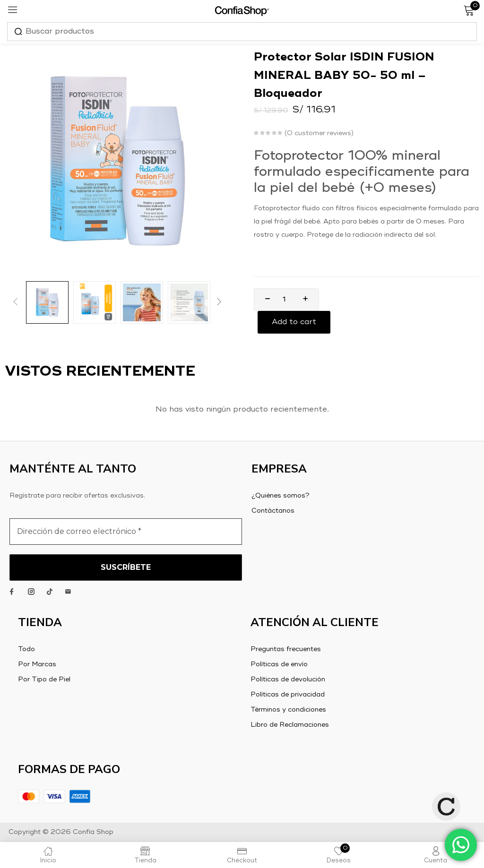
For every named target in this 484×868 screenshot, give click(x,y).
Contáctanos (273, 511)
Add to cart (294, 322)
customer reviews (319, 133)
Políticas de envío (279, 664)
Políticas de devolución (288, 679)
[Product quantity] (284, 300)
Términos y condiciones (288, 710)
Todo (26, 649)
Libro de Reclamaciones (290, 725)
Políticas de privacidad (288, 695)
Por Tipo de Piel (44, 679)
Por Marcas (37, 664)
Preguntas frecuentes (286, 649)
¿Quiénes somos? (281, 496)
